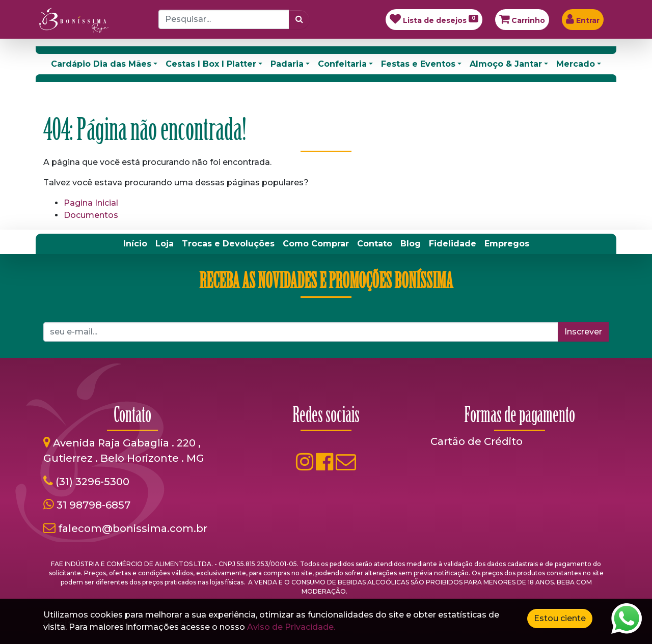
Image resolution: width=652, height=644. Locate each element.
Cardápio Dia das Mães (101, 64)
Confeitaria (342, 64)
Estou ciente (560, 618)
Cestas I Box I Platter (211, 64)
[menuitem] (135, 244)
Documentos (91, 215)
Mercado (576, 64)
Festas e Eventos (418, 64)
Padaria (287, 64)
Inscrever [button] (583, 332)
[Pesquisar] (299, 19)
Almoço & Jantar (506, 64)
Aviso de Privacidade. (291, 627)
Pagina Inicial (91, 203)
